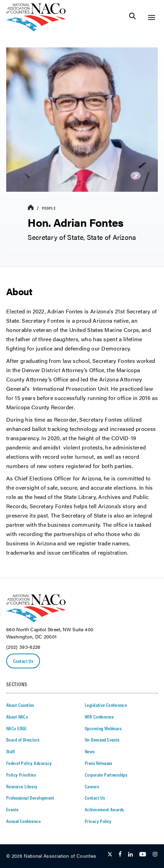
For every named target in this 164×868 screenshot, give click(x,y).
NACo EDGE (17, 728)
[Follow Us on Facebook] (120, 855)
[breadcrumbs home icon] (31, 208)
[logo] (36, 29)
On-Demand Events (102, 739)
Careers (92, 786)
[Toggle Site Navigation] (151, 17)
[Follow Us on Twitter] (110, 855)
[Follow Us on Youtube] (143, 855)
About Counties (20, 705)
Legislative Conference (106, 705)
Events (12, 809)
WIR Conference (99, 716)
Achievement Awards (104, 809)
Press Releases (99, 763)
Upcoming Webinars (103, 728)
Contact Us (23, 661)
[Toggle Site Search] (132, 17)
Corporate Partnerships (106, 775)
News (90, 751)
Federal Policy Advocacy (29, 763)
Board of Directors (23, 739)
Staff (10, 751)
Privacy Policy (98, 821)
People (49, 208)
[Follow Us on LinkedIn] (130, 855)
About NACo (17, 716)
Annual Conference (23, 821)
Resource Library (22, 786)
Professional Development (30, 798)
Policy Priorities (21, 775)
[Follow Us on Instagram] (155, 855)
